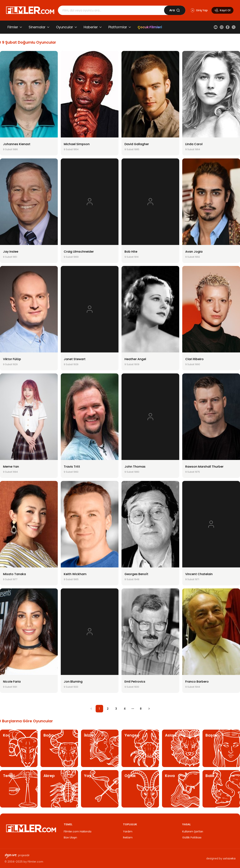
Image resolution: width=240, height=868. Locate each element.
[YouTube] (216, 27)
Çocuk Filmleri (150, 27)
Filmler (13, 27)
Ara (175, 10)
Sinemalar (37, 27)
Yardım (128, 831)
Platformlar (118, 27)
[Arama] (111, 10)
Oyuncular (65, 27)
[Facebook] (228, 27)
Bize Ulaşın (70, 837)
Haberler (91, 27)
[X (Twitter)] (234, 27)
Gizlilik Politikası (192, 837)
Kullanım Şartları (193, 831)
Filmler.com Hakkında (78, 831)
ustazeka (229, 858)
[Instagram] (222, 27)
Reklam (128, 837)
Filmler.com (35, 862)
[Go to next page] (149, 709)
